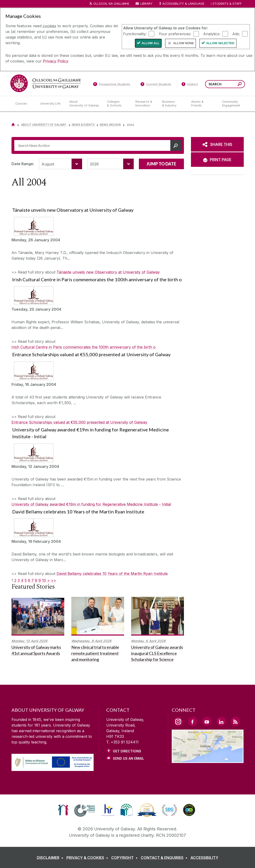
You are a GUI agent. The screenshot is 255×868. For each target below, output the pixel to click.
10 (44, 580)
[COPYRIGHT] (125, 858)
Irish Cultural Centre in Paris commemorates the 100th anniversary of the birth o (84, 347)
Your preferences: (175, 34)
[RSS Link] (236, 721)
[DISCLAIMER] (51, 858)
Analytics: (212, 34)
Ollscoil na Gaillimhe (111, 4)
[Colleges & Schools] (117, 104)
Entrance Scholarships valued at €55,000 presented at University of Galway (79, 422)
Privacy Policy (55, 61)
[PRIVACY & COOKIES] (88, 858)
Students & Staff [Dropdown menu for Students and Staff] (227, 4)
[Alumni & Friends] (203, 104)
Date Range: (23, 164)
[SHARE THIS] (217, 144)
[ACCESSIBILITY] (204, 858)
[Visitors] (190, 85)
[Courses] (24, 104)
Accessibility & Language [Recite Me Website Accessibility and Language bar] (182, 4)
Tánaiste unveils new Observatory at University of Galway (108, 272)
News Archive (110, 125)
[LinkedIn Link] (221, 721)
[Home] (13, 125)
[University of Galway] (46, 83)
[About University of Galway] (84, 104)
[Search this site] (240, 85)
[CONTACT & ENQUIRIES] (165, 858)
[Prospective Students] (112, 85)
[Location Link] (208, 760)
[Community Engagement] (231, 104)
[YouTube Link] (207, 721)
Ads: (236, 34)
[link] (63, 810)
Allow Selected (220, 43)
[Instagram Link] (178, 722)
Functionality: (135, 34)
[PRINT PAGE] (217, 160)
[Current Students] (156, 85)
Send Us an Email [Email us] (128, 758)
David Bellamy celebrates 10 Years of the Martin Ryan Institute (112, 574)
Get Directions (127, 751)
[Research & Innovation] (145, 104)
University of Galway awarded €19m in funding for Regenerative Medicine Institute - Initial (91, 504)
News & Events (83, 125)
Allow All (150, 43)
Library (146, 4)
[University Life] (51, 104)
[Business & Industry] (173, 104)
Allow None (184, 43)
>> (53, 580)
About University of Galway (44, 125)
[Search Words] (225, 84)
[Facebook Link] (193, 721)
